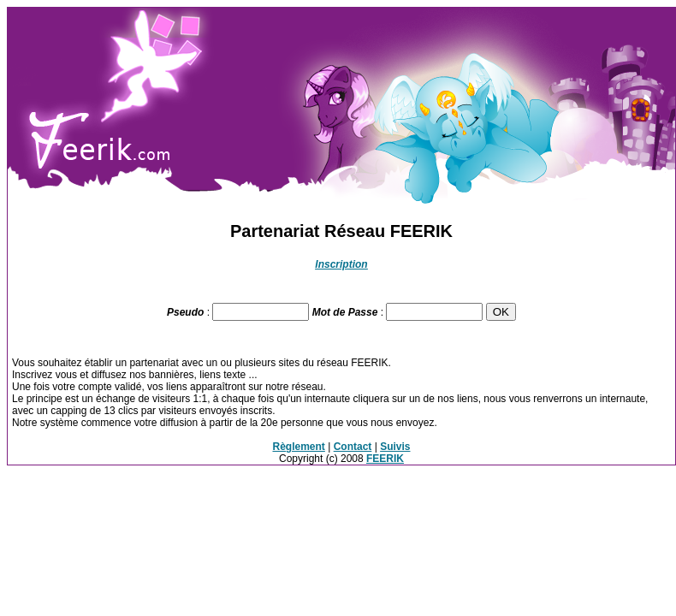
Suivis (395, 447)
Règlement (299, 447)
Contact (353, 447)
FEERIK (385, 459)
